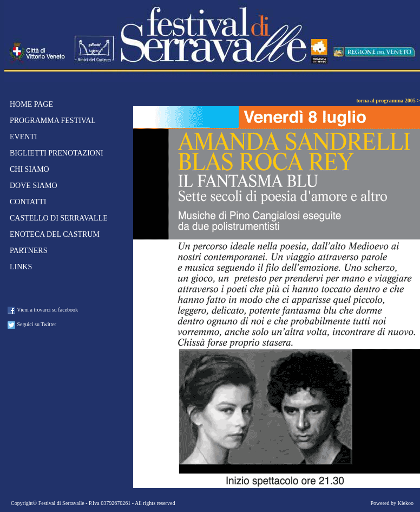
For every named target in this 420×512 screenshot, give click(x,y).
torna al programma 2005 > (388, 101)
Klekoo (406, 503)
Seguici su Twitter (32, 325)
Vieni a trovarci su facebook (42, 310)
